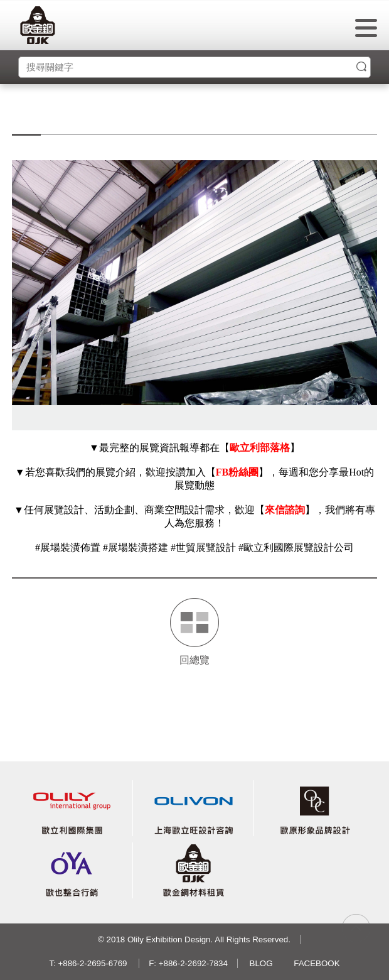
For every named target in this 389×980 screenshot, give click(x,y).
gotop (356, 928)
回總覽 (194, 660)
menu (366, 28)
